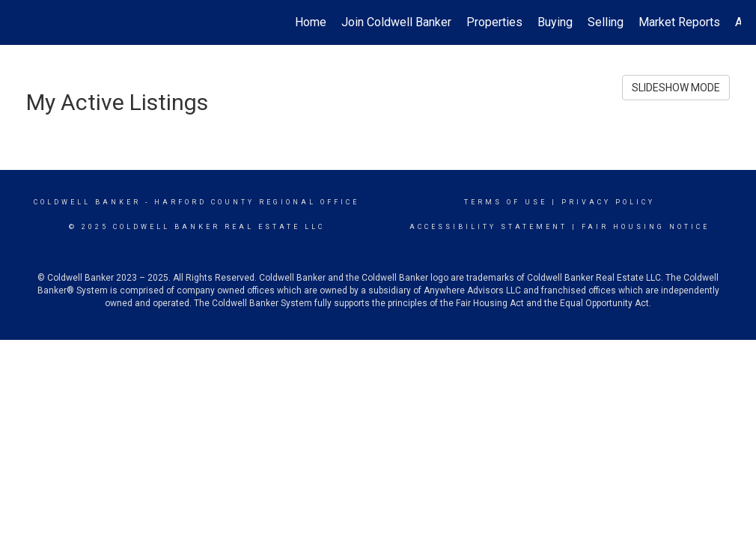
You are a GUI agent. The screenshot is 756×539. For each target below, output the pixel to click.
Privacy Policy (608, 202)
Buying (555, 22)
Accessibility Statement (488, 227)
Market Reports (679, 22)
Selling (606, 22)
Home (311, 22)
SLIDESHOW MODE (676, 88)
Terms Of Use (506, 202)
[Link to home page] (23, 22)
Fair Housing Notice (646, 227)
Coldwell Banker (87, 202)
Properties (494, 22)
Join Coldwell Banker (396, 22)
